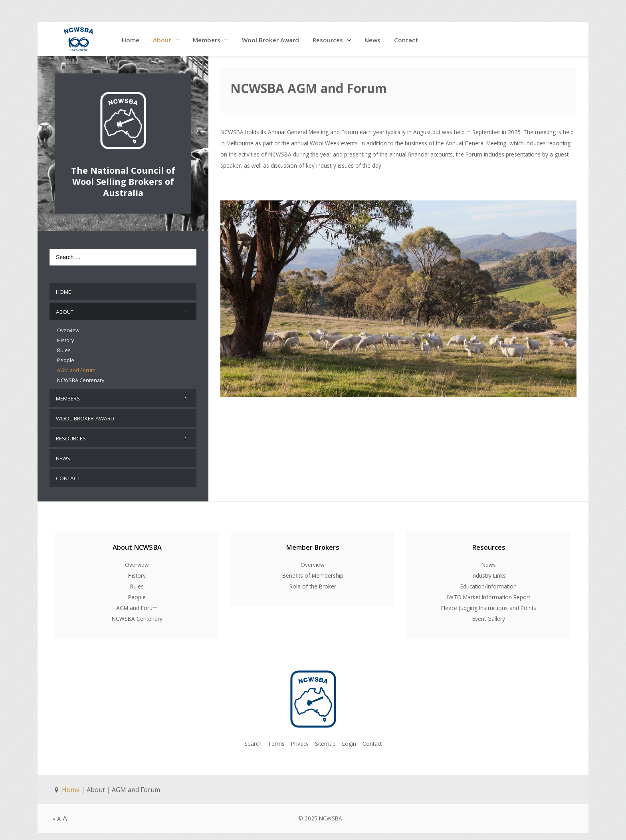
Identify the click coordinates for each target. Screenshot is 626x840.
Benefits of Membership (313, 572)
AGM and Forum (137, 604)
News (372, 40)
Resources (328, 40)
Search (253, 740)
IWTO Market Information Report (489, 593)
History (137, 572)
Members (207, 40)
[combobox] (123, 257)
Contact (406, 40)
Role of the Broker (313, 583)
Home (131, 40)
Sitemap (325, 740)
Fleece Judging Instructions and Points (489, 604)
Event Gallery (489, 615)
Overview (137, 561)
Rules (137, 583)
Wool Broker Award (270, 40)
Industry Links (489, 572)
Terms (276, 740)
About (162, 40)
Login (349, 740)
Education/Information (488, 583)
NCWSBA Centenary (137, 615)
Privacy (300, 740)
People (137, 593)
